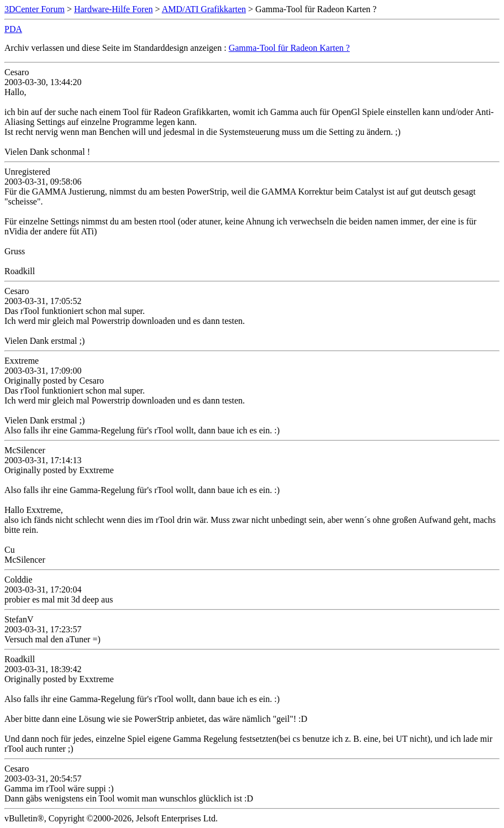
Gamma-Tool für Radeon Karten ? (289, 48)
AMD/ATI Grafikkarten (204, 9)
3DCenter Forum (35, 9)
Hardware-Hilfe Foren (114, 9)
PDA (13, 29)
